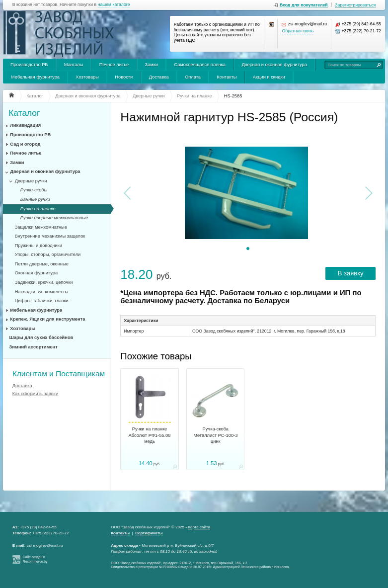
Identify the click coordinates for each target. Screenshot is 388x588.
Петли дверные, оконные (42, 264)
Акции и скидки (269, 77)
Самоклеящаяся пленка (200, 65)
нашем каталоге (114, 5)
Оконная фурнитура (36, 273)
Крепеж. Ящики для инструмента (47, 319)
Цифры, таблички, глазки (42, 301)
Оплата (193, 77)
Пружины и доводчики (39, 246)
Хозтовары (87, 77)
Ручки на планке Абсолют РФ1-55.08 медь (150, 435)
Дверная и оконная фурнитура (274, 65)
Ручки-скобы (34, 190)
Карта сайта (199, 527)
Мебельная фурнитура (35, 77)
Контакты (227, 77)
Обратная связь (298, 31)
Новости (124, 77)
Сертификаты (149, 533)
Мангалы (74, 65)
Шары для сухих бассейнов (41, 337)
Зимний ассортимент (34, 347)
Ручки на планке (38, 209)
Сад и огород (25, 144)
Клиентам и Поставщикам (59, 374)
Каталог (24, 113)
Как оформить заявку (35, 394)
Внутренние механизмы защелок (50, 236)
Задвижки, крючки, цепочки (44, 282)
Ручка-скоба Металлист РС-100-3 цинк (215, 435)
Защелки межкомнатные (41, 227)
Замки (152, 65)
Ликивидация (25, 125)
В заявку (351, 273)
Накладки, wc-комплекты (41, 292)
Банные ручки (35, 199)
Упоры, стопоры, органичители (48, 254)
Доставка (159, 77)
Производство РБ (29, 65)
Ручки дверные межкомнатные (54, 218)
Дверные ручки (31, 181)
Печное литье (114, 65)
